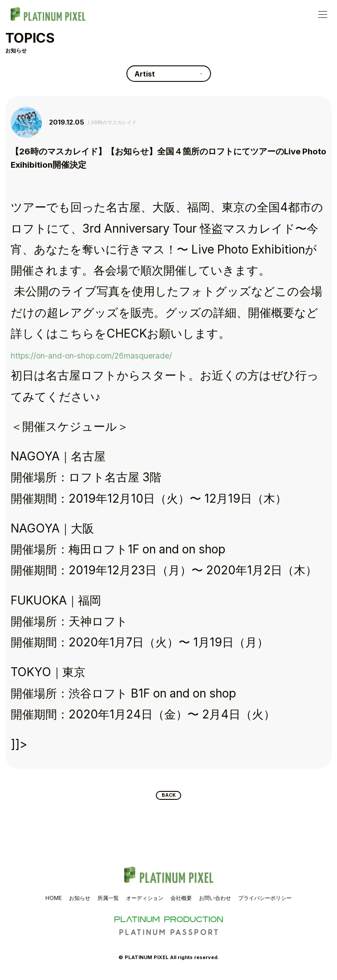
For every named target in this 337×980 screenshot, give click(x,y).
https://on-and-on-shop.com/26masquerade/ (133, 354)
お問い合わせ (215, 901)
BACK (168, 797)
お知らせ (80, 901)
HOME (54, 901)
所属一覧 (108, 901)
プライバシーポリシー (265, 901)
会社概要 (181, 901)
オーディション (145, 901)
